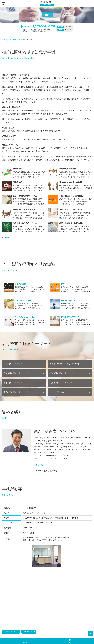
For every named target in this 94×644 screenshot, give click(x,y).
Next (7, 238)
